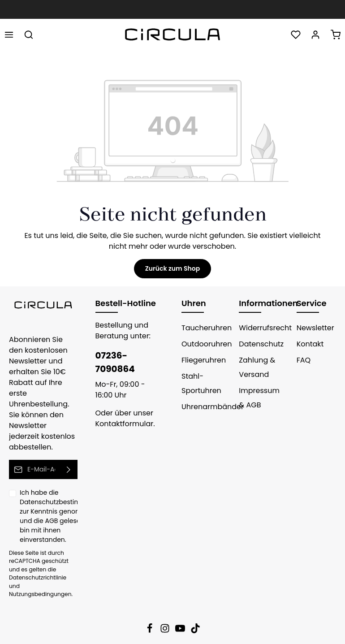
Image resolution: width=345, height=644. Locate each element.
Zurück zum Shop (172, 268)
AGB (51, 521)
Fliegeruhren (204, 360)
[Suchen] (29, 35)
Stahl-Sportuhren (201, 383)
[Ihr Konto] (315, 35)
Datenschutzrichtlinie (38, 577)
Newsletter (315, 328)
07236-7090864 (115, 362)
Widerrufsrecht (265, 328)
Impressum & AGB (259, 398)
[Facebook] (151, 631)
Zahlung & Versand (257, 367)
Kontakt (310, 344)
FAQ (304, 360)
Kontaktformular (125, 424)
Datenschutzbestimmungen (63, 502)
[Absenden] (69, 469)
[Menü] (9, 35)
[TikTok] (195, 631)
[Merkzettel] (296, 35)
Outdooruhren (207, 344)
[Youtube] (181, 631)
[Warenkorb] (336, 35)
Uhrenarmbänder (213, 407)
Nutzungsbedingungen (40, 594)
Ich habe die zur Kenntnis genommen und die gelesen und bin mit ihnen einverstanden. (63, 516)
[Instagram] (166, 631)
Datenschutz (261, 344)
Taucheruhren (207, 328)
